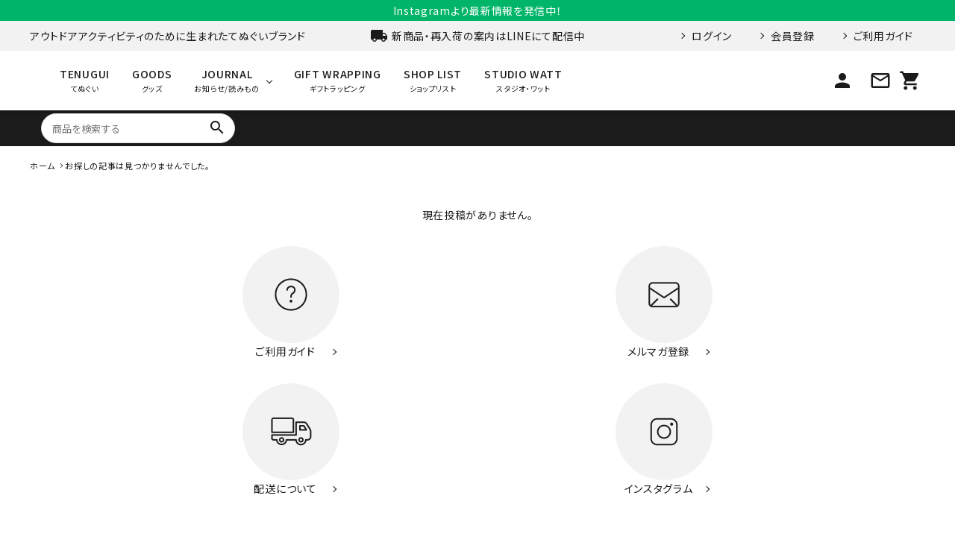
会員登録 (793, 36)
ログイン (712, 36)
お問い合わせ (680, 483)
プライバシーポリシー (871, 483)
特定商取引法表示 (768, 483)
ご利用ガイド (883, 36)
